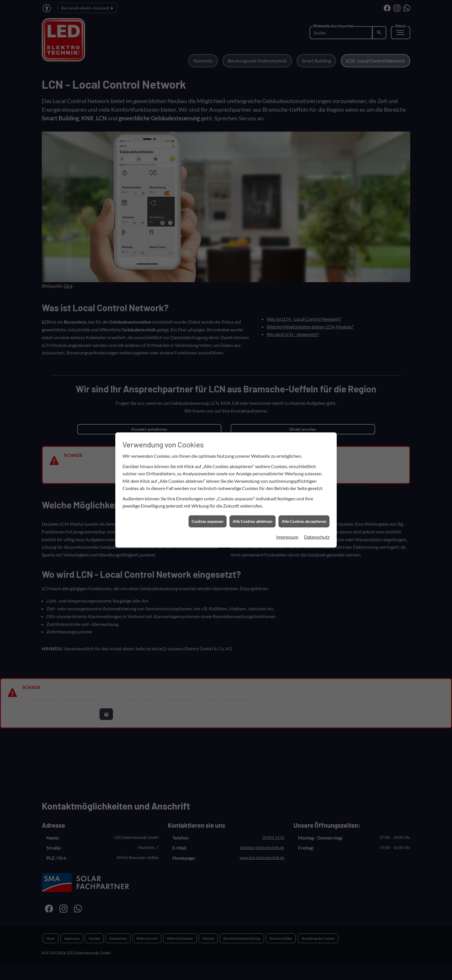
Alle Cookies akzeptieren (304, 327)
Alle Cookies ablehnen (253, 327)
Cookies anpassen (208, 327)
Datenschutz (317, 342)
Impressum (287, 342)
